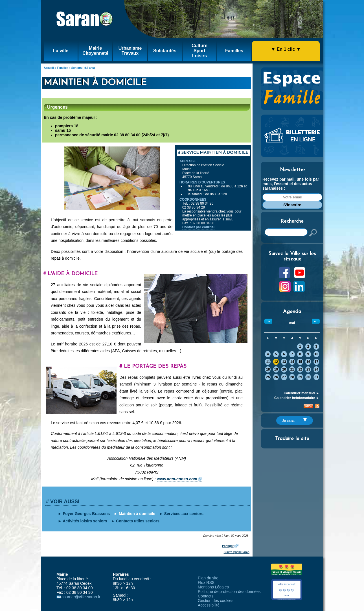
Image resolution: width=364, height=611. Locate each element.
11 (268, 362)
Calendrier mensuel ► (301, 393)
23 (308, 369)
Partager (228, 546)
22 (300, 369)
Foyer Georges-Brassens (86, 514)
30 (308, 377)
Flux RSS (206, 582)
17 (316, 362)
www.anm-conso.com (177, 479)
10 (316, 354)
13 (284, 362)
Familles (63, 68)
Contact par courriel (198, 227)
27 (284, 377)
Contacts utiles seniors (138, 521)
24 (316, 369)
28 (292, 377)
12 (276, 362)
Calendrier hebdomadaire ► (297, 398)
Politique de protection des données (229, 592)
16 (308, 362)
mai (292, 323)
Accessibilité (209, 605)
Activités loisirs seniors (85, 521)
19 (276, 369)
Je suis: (294, 421)
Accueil (49, 68)
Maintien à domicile (137, 514)
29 (300, 377)
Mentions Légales (213, 587)
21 (292, 369)
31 (316, 377)
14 (292, 362)
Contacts (206, 596)
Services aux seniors (184, 514)
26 (276, 377)
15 (300, 362)
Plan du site (208, 578)
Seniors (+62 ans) (83, 68)
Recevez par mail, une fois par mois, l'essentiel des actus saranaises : (291, 184)
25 (268, 377)
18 (268, 369)
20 (284, 369)
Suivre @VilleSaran (237, 552)
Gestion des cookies (216, 601)
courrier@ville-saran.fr (81, 597)
